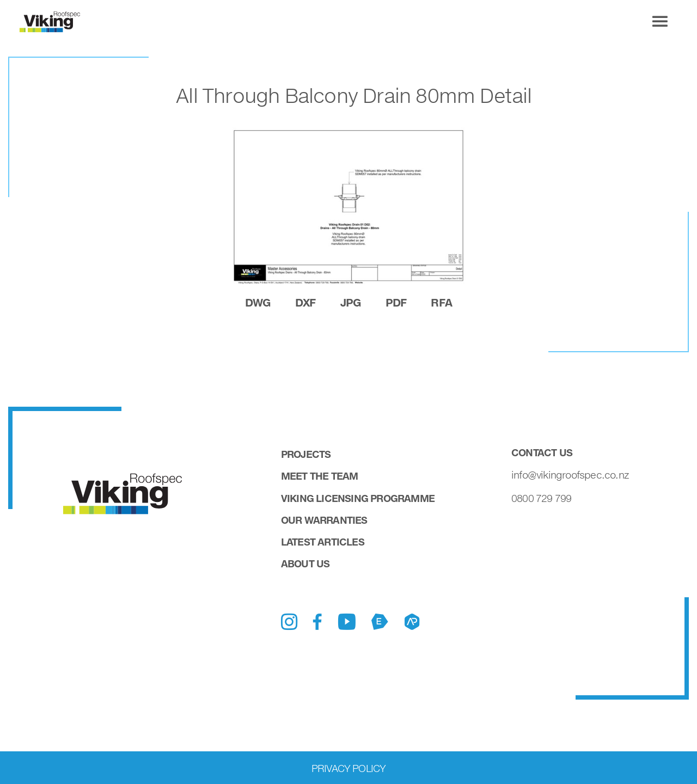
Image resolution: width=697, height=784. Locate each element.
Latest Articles (323, 542)
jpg (351, 302)
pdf (396, 302)
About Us (305, 563)
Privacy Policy (349, 768)
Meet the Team (320, 476)
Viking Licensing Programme (358, 498)
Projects (306, 454)
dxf (305, 302)
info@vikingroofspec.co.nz (570, 475)
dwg (258, 302)
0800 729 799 (541, 498)
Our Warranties (324, 520)
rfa (441, 302)
